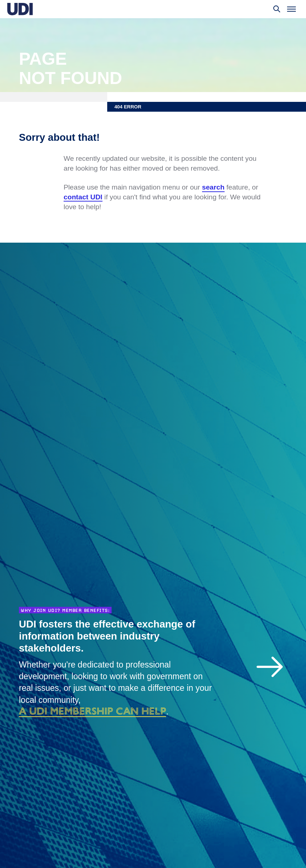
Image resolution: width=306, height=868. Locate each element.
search (213, 187)
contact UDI (83, 197)
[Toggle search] (277, 9)
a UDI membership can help (92, 711)
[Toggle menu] (291, 9)
